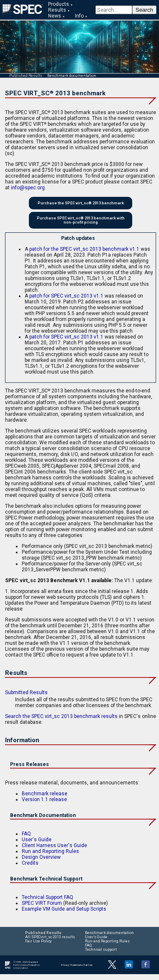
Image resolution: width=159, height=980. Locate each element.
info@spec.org (28, 188)
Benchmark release (45, 794)
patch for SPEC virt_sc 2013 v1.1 (66, 296)
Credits (30, 863)
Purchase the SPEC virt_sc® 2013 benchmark (81, 203)
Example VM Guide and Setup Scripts (64, 909)
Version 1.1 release (44, 799)
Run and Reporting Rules (50, 851)
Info (79, 16)
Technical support (101, 949)
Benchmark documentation (72, 76)
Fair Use (88, 965)
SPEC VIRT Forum (42, 903)
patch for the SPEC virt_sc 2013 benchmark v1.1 (84, 249)
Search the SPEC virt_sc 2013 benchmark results (61, 716)
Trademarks (77, 965)
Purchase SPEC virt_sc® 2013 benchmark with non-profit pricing (81, 220)
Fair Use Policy (38, 941)
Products (59, 4)
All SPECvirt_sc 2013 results (50, 937)
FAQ (26, 834)
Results (57, 10)
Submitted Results (26, 692)
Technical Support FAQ (47, 897)
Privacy (65, 965)
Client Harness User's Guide (54, 845)
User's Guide (37, 840)
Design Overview (41, 857)
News (55, 16)
